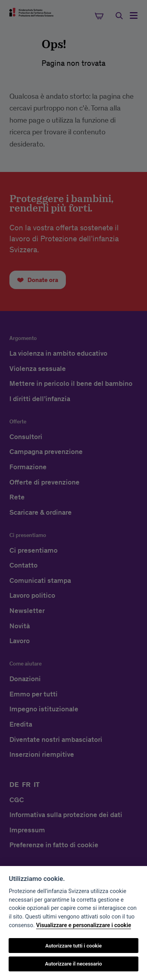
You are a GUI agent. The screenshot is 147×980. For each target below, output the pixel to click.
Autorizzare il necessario (73, 964)
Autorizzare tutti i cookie (74, 946)
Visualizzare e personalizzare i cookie (83, 925)
